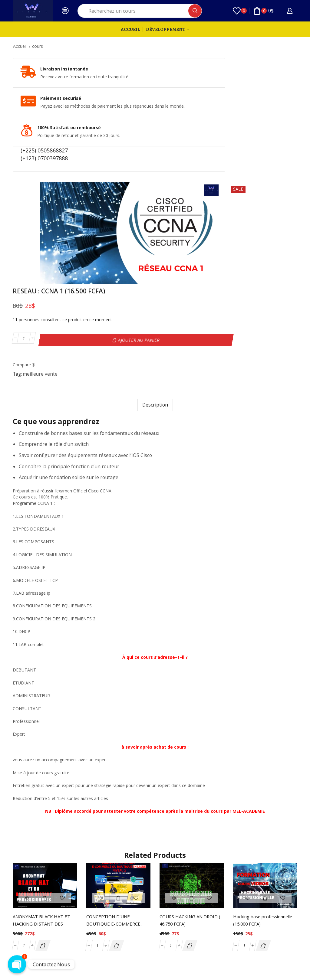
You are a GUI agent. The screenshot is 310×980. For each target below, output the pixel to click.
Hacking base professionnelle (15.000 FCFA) (259, 861)
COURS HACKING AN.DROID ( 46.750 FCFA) (191, 857)
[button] (43, 882)
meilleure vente (246, 155)
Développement (168, 29)
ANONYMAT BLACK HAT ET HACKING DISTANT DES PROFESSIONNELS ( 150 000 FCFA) (44, 865)
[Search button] (195, 11)
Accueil (130, 29)
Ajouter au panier (274, 123)
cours (38, 46)
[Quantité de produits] (229, 123)
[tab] (155, 342)
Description (155, 342)
